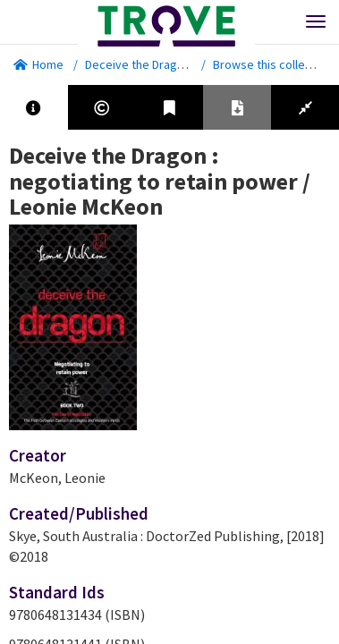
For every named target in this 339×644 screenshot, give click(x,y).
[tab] (34, 107)
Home (38, 64)
